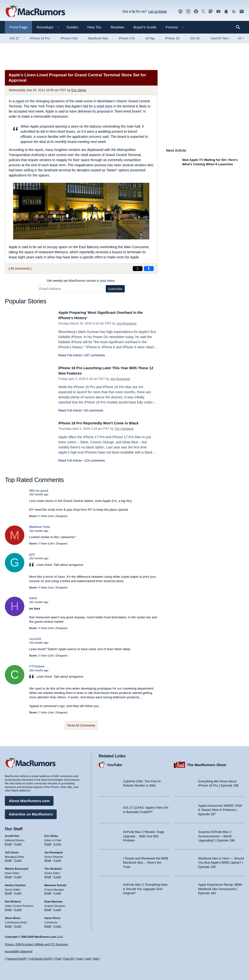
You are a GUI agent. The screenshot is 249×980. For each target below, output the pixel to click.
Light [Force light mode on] (88, 959)
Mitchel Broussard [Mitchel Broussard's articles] (17, 867)
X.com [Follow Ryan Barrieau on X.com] (57, 908)
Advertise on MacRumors (31, 812)
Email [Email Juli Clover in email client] (8, 858)
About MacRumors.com (29, 799)
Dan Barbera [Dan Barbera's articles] (13, 900)
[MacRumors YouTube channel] (218, 12)
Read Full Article (70, 355)
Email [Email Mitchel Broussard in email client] (8, 875)
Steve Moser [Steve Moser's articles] (13, 916)
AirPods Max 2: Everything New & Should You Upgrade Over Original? (145, 887)
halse (33, 598)
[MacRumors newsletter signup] (242, 12)
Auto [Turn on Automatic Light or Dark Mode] (80, 959)
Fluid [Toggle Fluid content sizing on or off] (58, 959)
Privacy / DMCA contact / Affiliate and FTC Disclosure (36, 944)
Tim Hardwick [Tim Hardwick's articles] (53, 867)
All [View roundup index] (241, 38)
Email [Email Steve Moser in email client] (8, 924)
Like (51, 516)
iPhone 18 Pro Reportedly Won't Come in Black (105, 423)
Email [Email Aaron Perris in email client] (48, 924)
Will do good (39, 491)
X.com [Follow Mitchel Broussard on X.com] (18, 875)
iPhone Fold (69, 38)
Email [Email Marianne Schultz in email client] (48, 892)
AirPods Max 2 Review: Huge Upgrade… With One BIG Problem (144, 834)
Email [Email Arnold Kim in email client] (8, 842)
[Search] (240, 27)
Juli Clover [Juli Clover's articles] (12, 851)
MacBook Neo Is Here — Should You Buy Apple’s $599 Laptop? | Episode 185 (221, 861)
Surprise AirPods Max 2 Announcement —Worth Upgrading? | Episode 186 (216, 834)
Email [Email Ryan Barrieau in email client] (48, 908)
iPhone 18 (172, 38)
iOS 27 (14, 38)
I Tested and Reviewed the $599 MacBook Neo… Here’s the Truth (146, 861)
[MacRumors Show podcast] (180, 12)
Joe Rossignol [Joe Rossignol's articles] (54, 851)
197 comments (94, 355)
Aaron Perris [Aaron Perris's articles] (53, 916)
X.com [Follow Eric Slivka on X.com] (57, 842)
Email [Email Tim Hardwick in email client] (48, 875)
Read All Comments (81, 725)
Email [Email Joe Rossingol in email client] (48, 858)
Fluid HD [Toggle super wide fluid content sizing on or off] (68, 959)
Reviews (117, 27)
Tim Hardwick (124, 429)
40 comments (20, 268)
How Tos (94, 27)
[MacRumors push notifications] (226, 12)
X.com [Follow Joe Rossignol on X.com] (57, 858)
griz (32, 554)
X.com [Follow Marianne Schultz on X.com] (57, 892)
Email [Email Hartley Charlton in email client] (8, 892)
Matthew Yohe (40, 527)
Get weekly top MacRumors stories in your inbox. (81, 281)
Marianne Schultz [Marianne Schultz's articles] (55, 884)
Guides (72, 27)
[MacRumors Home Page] (35, 12)
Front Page (18, 27)
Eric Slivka (79, 90)
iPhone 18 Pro (40, 38)
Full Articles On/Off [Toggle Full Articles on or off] (41, 959)
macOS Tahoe (220, 38)
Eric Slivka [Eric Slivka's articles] (51, 834)
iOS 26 (195, 38)
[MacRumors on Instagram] (188, 12)
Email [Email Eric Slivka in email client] (48, 842)
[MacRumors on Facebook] (196, 12)
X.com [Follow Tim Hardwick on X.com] (57, 875)
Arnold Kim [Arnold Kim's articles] (12, 834)
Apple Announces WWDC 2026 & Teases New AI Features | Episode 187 (220, 808)
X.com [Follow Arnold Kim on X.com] (18, 842)
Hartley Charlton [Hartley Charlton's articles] (15, 884)
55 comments (94, 410)
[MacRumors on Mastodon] (211, 12)
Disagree (61, 516)
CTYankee (37, 666)
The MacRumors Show (207, 763)
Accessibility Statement (19, 952)
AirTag (150, 38)
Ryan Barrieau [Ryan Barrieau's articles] (54, 900)
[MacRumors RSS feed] (234, 12)
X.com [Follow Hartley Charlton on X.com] (18, 892)
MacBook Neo (98, 38)
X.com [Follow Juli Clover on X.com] (18, 858)
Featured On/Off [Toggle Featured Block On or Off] (16, 959)
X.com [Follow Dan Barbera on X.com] (18, 908)
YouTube (115, 763)
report (20, 101)
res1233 (35, 639)
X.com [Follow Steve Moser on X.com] (18, 924)
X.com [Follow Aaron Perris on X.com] (57, 924)
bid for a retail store (98, 106)
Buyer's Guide (145, 27)
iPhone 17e (127, 38)
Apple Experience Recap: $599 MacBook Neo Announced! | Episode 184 (220, 887)
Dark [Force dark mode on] (96, 959)
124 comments (94, 460)
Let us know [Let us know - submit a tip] (157, 11)
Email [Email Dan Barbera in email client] (8, 908)
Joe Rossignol (126, 323)
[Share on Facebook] (149, 269)
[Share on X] (138, 269)
